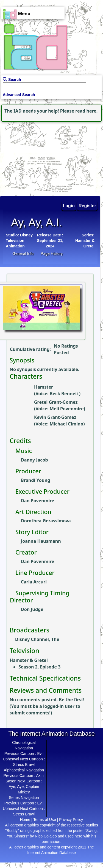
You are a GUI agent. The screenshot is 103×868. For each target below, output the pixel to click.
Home (25, 820)
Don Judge (32, 609)
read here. (86, 111)
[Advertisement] (34, 157)
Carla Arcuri (34, 582)
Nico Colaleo (46, 836)
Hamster (44, 387)
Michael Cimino (66, 424)
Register (87, 206)
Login (69, 206)
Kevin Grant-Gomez (55, 417)
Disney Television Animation (19, 241)
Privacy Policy (71, 820)
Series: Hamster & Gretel (85, 241)
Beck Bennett (64, 394)
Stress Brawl (24, 765)
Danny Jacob (34, 460)
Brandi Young (36, 480)
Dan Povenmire (37, 501)
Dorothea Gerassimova (46, 521)
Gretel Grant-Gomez (56, 402)
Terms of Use (44, 820)
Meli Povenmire (67, 409)
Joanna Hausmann (41, 541)
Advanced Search (19, 95)
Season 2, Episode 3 (39, 667)
